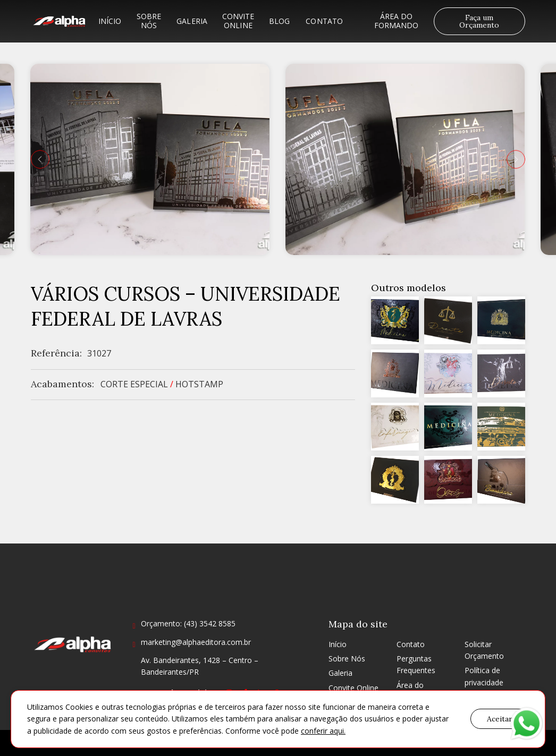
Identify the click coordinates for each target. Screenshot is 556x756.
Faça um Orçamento (479, 21)
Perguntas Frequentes (416, 664)
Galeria (192, 21)
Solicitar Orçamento (484, 650)
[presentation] (40, 159)
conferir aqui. (323, 731)
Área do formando (397, 21)
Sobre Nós (149, 21)
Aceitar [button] (500, 719)
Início (110, 21)
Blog (279, 21)
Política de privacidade (484, 676)
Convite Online (238, 21)
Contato (324, 21)
